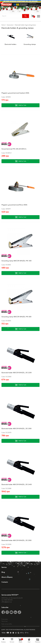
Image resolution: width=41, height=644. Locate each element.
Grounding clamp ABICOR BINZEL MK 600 (16, 317)
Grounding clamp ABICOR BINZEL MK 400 (16, 261)
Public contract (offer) (7, 624)
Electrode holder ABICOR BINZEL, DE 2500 (16, 540)
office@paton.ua (7, 602)
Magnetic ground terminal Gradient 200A (15, 93)
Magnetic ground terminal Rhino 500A (14, 205)
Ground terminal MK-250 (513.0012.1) (14, 149)
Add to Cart (20, 105)
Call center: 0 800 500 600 (34, 4)
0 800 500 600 (8, 600)
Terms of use (4, 621)
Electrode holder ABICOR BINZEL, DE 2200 (17, 373)
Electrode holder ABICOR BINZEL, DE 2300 (16, 429)
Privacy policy (5, 619)
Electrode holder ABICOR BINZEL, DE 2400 (17, 485)
